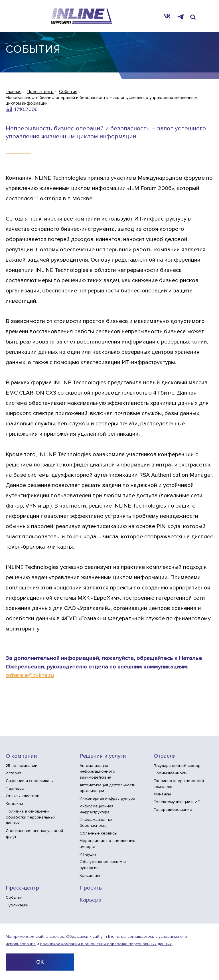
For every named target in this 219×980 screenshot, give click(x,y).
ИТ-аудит (88, 854)
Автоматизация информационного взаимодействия (97, 771)
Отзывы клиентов (23, 796)
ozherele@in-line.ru (30, 675)
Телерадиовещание (173, 810)
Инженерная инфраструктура (107, 798)
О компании (21, 756)
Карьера (91, 900)
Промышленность (171, 773)
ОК (40, 962)
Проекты (91, 888)
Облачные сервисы (98, 833)
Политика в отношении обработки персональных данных (31, 817)
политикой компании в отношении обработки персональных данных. (106, 944)
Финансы (162, 794)
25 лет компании (22, 766)
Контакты (14, 804)
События (14, 897)
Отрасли (165, 756)
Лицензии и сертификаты (30, 781)
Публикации (17, 905)
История (14, 773)
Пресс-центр (22, 888)
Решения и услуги (103, 756)
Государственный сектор (177, 766)
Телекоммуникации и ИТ (177, 802)
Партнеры (15, 788)
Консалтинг (90, 875)
